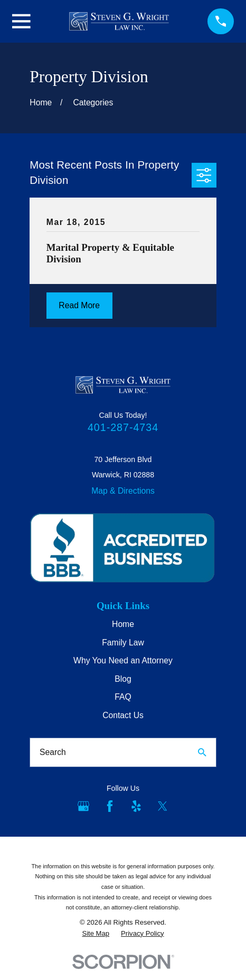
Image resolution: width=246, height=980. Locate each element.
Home (123, 624)
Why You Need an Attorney (123, 660)
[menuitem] (96, 934)
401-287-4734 (123, 427)
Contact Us (123, 715)
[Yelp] (136, 806)
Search (53, 752)
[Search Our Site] (202, 752)
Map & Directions (123, 491)
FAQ (123, 697)
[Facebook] (110, 806)
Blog (123, 679)
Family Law (123, 643)
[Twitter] (163, 806)
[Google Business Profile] (83, 806)
